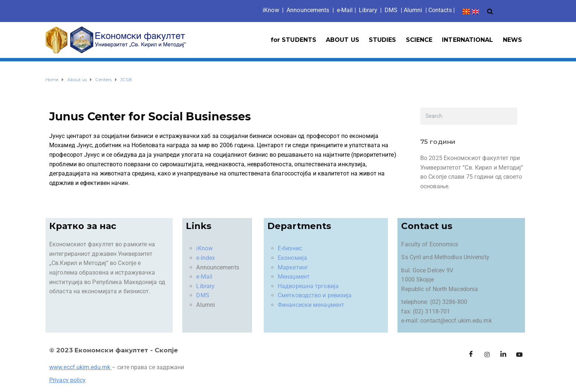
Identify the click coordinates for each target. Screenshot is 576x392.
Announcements (308, 10)
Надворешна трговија (308, 286)
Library (368, 10)
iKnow (204, 248)
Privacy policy (67, 380)
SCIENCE (419, 40)
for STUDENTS (294, 40)
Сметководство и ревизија (315, 295)
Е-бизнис (290, 248)
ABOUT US (343, 40)
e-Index (206, 258)
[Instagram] (487, 355)
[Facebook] (471, 355)
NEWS (512, 40)
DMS (391, 10)
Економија (292, 258)
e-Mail (204, 277)
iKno (271, 10)
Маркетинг (293, 267)
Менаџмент (294, 277)
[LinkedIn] (503, 355)
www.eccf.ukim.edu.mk (80, 367)
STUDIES (383, 40)
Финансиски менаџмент (311, 305)
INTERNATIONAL (467, 40)
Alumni (413, 10)
